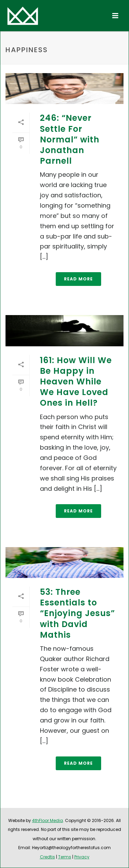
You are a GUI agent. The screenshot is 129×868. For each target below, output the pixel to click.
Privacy (82, 857)
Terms (65, 857)
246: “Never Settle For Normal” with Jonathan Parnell (70, 139)
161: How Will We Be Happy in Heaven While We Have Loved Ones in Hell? (76, 382)
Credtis (47, 857)
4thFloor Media (47, 820)
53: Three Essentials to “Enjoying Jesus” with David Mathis (77, 613)
